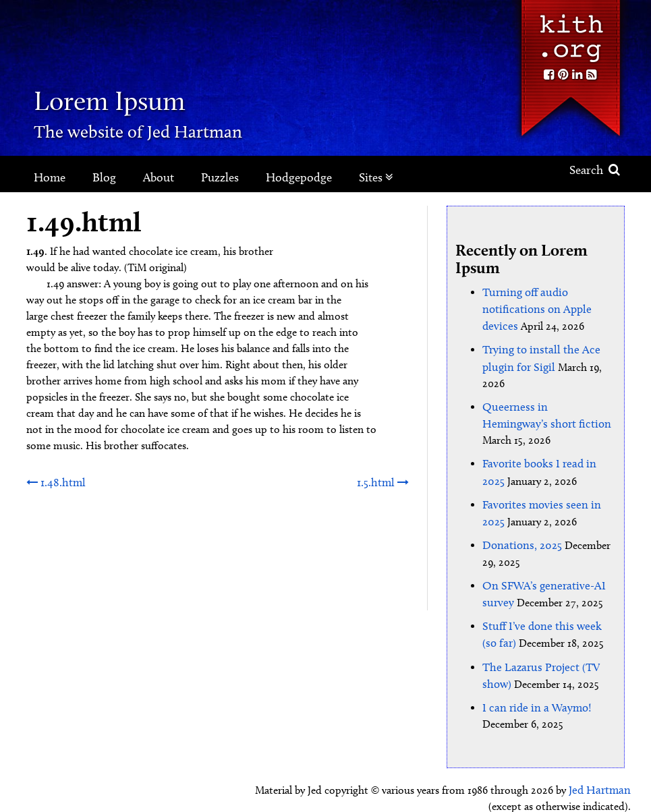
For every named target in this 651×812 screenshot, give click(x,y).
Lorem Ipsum (137, 97)
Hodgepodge (299, 177)
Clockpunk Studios (585, 790)
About (159, 177)
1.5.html (384, 482)
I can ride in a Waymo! (533, 676)
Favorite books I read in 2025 (547, 441)
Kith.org (570, 33)
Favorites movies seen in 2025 (549, 481)
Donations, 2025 (520, 520)
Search (595, 170)
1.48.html (54, 482)
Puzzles (220, 177)
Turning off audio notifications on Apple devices (533, 308)
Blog (104, 177)
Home (50, 177)
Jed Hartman (601, 758)
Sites (376, 177)
